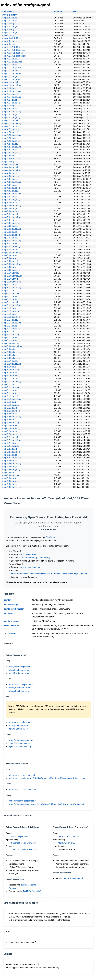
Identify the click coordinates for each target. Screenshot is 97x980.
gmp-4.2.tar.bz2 (9, 156)
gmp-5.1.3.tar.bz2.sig (12, 323)
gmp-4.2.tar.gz (9, 161)
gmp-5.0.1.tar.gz (10, 220)
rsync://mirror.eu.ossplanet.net (22, 801)
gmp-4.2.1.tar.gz (10, 115)
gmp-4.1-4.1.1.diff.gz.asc (14, 50)
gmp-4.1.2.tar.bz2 (10, 71)
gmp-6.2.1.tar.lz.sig (11, 446)
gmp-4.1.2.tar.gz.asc (12, 79)
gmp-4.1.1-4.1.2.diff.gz (13, 53)
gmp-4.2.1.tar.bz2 (10, 109)
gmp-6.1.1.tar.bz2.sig (12, 381)
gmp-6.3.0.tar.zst (10, 484)
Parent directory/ (10, 15)
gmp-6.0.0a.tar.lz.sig (11, 352)
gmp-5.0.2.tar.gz (10, 232)
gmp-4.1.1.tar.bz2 (10, 59)
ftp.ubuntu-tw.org (43, 558)
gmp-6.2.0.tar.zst (10, 431)
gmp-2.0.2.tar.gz (10, 21)
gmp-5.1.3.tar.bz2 (10, 320)
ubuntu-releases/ (11, 621)
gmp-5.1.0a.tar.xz (10, 279)
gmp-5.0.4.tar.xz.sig (11, 258)
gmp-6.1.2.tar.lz (9, 402)
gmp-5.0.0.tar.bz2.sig (12, 206)
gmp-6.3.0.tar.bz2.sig (12, 464)
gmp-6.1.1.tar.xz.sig (11, 393)
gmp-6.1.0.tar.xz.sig (11, 376)
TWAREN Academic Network (24, 849)
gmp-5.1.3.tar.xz (10, 337)
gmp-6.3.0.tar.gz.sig (11, 470)
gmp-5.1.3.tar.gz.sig (11, 329)
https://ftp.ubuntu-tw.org (20, 691)
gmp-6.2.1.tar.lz (9, 443)
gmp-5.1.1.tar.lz (9, 291)
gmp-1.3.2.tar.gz (10, 18)
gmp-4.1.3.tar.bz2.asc (12, 85)
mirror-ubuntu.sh (11, 626)
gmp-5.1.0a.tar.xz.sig (12, 282)
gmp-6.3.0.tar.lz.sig (11, 475)
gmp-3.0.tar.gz (9, 30)
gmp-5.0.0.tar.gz (10, 208)
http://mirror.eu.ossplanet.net (22, 775)
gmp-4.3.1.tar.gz (10, 185)
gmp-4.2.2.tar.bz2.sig (12, 123)
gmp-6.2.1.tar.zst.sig (11, 458)
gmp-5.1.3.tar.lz (9, 332)
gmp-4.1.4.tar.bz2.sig (12, 97)
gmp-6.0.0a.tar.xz (10, 355)
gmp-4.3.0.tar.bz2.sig (12, 170)
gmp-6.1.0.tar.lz (9, 367)
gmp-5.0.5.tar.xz (10, 267)
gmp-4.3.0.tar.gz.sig (11, 176)
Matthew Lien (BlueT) (68, 843)
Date (75, 12)
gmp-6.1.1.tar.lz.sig (11, 387)
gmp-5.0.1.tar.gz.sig (11, 223)
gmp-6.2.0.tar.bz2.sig (12, 417)
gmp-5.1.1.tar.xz (10, 296)
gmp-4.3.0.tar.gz (10, 173)
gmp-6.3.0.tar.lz (9, 472)
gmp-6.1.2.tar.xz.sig (11, 411)
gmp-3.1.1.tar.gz (10, 32)
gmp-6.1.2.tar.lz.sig (11, 405)
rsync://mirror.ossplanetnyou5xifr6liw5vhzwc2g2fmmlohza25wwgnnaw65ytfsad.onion (47, 804)
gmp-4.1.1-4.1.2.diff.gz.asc (14, 56)
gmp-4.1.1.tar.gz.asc (12, 68)
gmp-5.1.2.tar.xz (10, 314)
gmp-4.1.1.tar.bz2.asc (12, 62)
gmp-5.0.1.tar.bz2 (10, 214)
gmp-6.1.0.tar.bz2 (10, 361)
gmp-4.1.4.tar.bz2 (10, 94)
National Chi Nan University (23, 843)
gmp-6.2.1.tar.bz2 (10, 437)
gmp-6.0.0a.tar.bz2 (11, 343)
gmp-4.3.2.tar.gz (10, 197)
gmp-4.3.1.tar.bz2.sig (12, 182)
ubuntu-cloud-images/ (14, 609)
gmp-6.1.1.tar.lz (9, 384)
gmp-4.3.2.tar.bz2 (10, 191)
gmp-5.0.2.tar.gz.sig (11, 235)
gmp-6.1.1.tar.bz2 (10, 379)
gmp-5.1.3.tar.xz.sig (11, 340)
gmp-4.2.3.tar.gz (10, 138)
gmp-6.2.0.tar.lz (9, 420)
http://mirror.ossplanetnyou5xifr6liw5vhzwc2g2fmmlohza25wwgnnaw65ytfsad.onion (49, 574)
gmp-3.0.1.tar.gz (10, 27)
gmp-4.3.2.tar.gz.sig (11, 200)
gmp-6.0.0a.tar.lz (10, 349)
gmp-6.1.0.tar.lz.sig (11, 370)
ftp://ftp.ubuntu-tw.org (19, 729)
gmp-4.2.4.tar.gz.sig (11, 153)
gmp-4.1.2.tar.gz (10, 76)
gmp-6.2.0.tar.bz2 (10, 414)
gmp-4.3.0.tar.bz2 (10, 167)
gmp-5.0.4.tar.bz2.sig (12, 252)
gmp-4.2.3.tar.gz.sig (11, 141)
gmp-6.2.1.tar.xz (10, 449)
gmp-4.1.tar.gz (9, 106)
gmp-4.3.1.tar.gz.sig (11, 188)
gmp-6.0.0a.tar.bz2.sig (12, 346)
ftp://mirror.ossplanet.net (20, 722)
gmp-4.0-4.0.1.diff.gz (12, 38)
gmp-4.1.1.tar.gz (10, 65)
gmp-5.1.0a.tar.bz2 (11, 273)
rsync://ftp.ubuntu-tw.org (20, 747)
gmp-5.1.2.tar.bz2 (10, 302)
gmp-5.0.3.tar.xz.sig (11, 246)
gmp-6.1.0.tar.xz (10, 373)
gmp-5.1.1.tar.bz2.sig (12, 288)
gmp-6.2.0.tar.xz (10, 425)
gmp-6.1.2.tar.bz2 (10, 396)
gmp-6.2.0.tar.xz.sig (11, 428)
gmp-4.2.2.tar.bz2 (10, 120)
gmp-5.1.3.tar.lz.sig (11, 335)
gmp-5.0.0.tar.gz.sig (11, 211)
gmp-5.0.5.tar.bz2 (10, 261)
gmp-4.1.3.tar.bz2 (10, 82)
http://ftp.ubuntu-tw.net (19, 670)
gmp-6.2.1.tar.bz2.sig (12, 440)
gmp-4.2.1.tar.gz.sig (11, 117)
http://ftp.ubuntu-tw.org (19, 673)
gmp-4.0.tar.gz (9, 44)
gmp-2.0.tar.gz (9, 24)
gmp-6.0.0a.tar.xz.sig (12, 358)
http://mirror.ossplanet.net (20, 667)
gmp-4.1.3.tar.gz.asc (12, 91)
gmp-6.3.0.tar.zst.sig (11, 487)
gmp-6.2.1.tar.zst (10, 455)
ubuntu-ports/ (10, 613)
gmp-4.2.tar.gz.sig (10, 164)
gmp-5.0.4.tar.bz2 (10, 250)
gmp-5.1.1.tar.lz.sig (11, 293)
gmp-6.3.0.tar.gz (10, 467)
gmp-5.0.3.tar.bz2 (10, 238)
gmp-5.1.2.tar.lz (9, 308)
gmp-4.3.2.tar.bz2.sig (12, 194)
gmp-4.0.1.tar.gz (10, 41)
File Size (58, 12)
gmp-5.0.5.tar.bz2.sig (12, 264)
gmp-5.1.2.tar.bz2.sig (12, 305)
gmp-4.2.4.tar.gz (10, 150)
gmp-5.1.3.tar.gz (10, 326)
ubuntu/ (7, 600)
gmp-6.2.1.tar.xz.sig (11, 452)
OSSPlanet (51, 537)
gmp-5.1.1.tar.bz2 (10, 285)
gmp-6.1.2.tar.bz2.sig (12, 399)
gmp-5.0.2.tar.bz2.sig (12, 229)
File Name (7, 12)
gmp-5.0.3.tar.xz (10, 244)
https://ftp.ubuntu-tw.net (20, 688)
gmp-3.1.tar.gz (9, 35)
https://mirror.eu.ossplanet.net (22, 790)
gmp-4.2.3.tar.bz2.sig (12, 135)
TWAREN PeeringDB (32, 891)
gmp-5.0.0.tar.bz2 (10, 203)
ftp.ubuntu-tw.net (26, 558)
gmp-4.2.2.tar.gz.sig (11, 129)
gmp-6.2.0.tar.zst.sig (11, 434)
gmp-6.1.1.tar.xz (10, 390)
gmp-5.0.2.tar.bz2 (10, 226)
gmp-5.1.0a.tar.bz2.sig (12, 276)
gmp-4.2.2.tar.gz (10, 126)
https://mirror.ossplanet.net (21, 685)
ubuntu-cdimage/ (11, 604)
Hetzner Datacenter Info (73, 878)
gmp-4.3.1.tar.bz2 (10, 179)
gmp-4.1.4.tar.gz (10, 100)
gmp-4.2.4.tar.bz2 (10, 144)
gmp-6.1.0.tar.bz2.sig (12, 364)
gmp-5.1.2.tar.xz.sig (11, 317)
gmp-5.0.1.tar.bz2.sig (12, 217)
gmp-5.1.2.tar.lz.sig (11, 311)
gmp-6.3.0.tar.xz (10, 478)
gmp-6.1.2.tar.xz (10, 408)
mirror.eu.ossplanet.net (29, 567)
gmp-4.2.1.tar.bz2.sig (12, 112)
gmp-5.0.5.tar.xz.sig (11, 270)
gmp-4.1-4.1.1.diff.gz (12, 47)
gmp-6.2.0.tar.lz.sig (11, 423)
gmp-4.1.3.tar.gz (10, 88)
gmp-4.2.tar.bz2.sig (11, 159)
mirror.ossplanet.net (28, 554)
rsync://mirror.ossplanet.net (21, 740)
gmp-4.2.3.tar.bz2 (10, 132)
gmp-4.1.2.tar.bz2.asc (12, 73)
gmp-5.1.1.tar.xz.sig (11, 299)
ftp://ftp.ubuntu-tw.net (18, 726)
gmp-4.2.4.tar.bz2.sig (12, 147)
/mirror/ (12, 633)
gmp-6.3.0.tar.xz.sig (11, 481)
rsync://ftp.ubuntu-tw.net (20, 743)
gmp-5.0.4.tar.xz (10, 255)
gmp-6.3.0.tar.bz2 (10, 461)
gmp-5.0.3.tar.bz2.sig (12, 241)
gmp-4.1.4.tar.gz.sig (11, 103)
